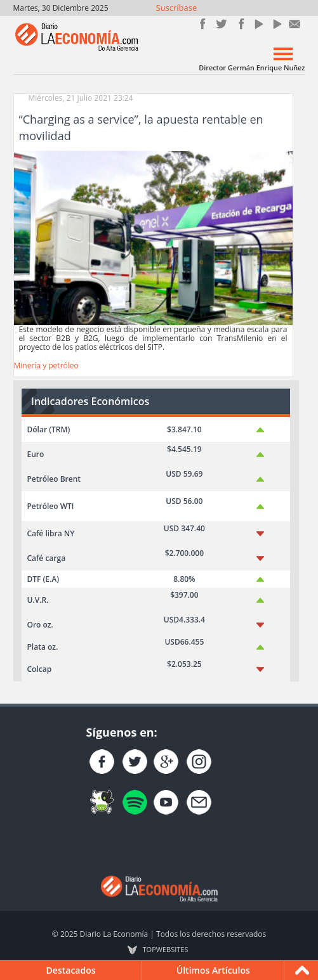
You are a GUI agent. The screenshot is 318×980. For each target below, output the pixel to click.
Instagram (240, 24)
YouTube (258, 24)
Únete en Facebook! (203, 24)
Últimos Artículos (213, 970)
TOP (166, 950)
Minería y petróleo (46, 365)
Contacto (295, 24)
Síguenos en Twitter (221, 24)
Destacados (71, 970)
